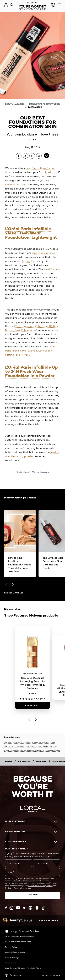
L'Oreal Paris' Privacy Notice (40, 886)
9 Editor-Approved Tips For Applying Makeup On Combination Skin (32, 750)
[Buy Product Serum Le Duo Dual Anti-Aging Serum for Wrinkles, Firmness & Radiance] (32, 706)
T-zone (26, 261)
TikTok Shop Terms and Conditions (20, 936)
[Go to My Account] (6, 5)
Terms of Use (11, 963)
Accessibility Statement (15, 952)
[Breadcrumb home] (9, 761)
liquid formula (52, 269)
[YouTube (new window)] (18, 908)
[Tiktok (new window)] (44, 908)
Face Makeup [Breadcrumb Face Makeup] (35, 107)
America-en (13, 975)
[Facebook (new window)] (6, 908)
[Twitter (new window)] (24, 908)
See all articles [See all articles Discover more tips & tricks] (14, 593)
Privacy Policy (11, 947)
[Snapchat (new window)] (37, 908)
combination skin (15, 185)
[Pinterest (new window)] (30, 908)
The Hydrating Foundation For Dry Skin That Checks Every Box (31, 746)
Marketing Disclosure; (37, 883)
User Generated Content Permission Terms (23, 968)
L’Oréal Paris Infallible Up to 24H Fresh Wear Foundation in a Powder (31, 371)
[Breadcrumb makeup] (42, 761)
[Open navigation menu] (59, 5)
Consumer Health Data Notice (18, 942)
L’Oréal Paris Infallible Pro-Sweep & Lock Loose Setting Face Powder (30, 351)
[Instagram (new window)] (11, 908)
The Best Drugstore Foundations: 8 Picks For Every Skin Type (30, 742)
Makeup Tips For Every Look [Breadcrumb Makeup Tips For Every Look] (45, 104)
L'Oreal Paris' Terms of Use (24, 881)
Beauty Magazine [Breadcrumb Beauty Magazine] (15, 104)
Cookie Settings (12, 957)
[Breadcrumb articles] (24, 761)
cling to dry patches (43, 253)
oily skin (48, 172)
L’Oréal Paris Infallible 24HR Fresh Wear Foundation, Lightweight (31, 233)
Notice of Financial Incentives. (18, 888)
